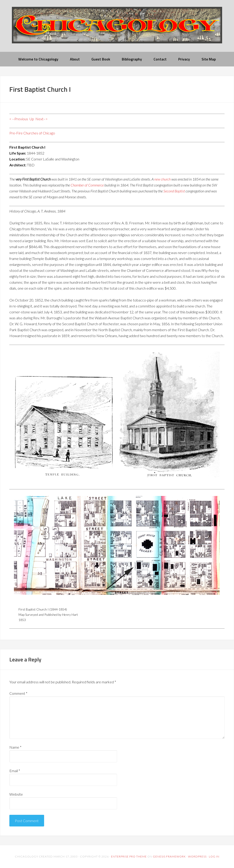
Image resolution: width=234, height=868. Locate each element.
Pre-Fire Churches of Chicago (32, 133)
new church (162, 179)
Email (15, 771)
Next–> (41, 119)
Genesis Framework (169, 856)
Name (15, 747)
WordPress (197, 856)
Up (32, 119)
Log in (214, 856)
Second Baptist (174, 191)
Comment (18, 693)
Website (16, 794)
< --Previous (19, 119)
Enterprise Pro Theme (129, 856)
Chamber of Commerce (87, 185)
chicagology (117, 29)
